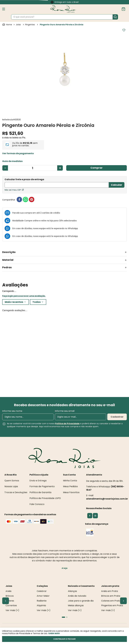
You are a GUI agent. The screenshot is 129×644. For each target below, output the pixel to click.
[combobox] (65, 17)
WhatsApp (73, 228)
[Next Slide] (123, 601)
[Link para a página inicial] (7, 25)
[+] (60, 168)
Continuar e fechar (64, 639)
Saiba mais (54, 633)
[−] (5, 168)
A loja (64, 568)
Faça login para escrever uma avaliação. (24, 296)
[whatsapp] (25, 200)
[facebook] (19, 200)
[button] (18, 153)
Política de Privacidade (67, 424)
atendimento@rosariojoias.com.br (107, 499)
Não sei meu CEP (14, 190)
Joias (18, 25)
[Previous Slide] (6, 601)
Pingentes (30, 25)
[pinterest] (32, 200)
